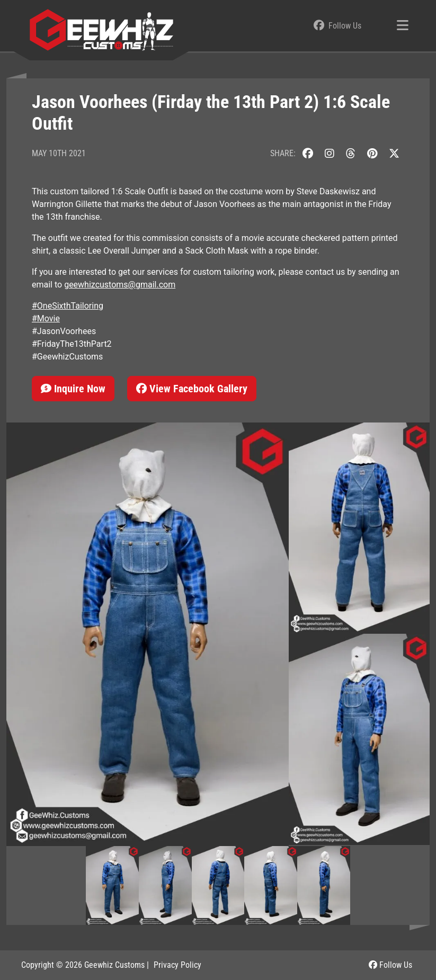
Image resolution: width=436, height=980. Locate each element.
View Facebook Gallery (192, 389)
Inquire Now (73, 389)
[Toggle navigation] (403, 26)
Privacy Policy (177, 965)
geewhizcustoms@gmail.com (120, 285)
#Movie (46, 318)
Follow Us (390, 965)
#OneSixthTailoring (68, 306)
